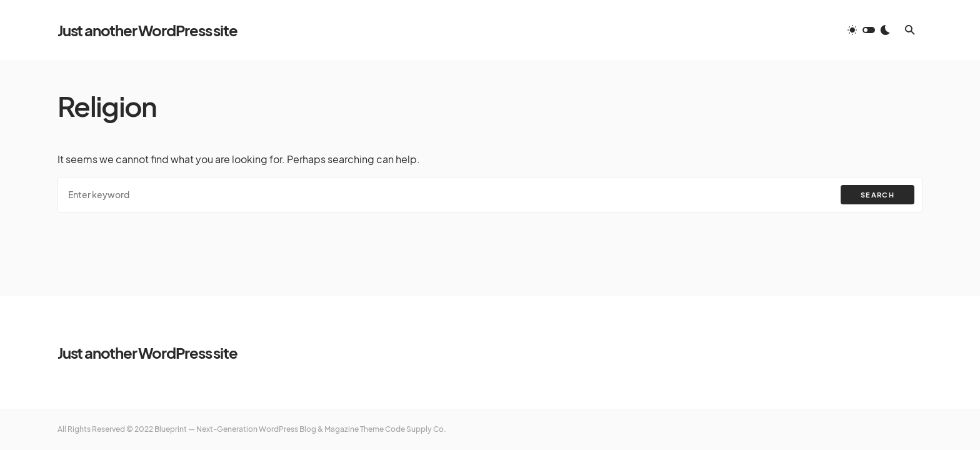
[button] (869, 30)
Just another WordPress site (147, 30)
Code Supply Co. (416, 429)
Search (877, 195)
